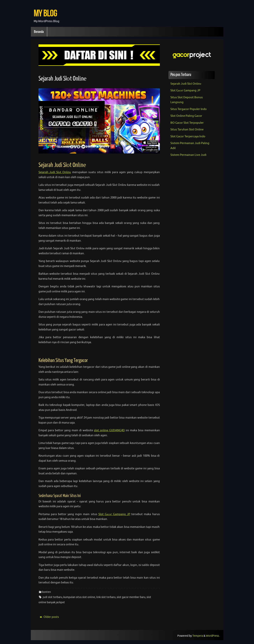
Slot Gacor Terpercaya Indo (188, 136)
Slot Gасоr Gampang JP (114, 514)
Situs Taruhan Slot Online (187, 130)
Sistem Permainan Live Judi (188, 155)
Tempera (198, 636)
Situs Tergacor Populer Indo (189, 109)
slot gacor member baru (131, 597)
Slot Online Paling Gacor (186, 116)
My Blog (45, 13)
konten (47, 592)
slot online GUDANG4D (109, 430)
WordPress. (213, 636)
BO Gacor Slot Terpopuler (187, 123)
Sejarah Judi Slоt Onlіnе (63, 79)
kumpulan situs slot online (79, 597)
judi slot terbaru (52, 597)
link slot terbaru (106, 597)
